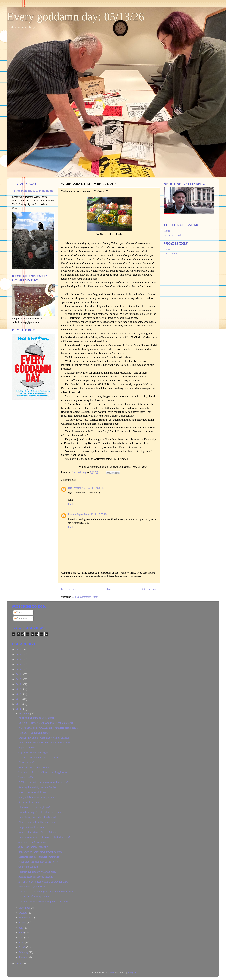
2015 (19, 704)
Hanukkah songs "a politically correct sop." (40, 812)
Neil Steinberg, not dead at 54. (34, 887)
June (22, 933)
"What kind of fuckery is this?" (34, 897)
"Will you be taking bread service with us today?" (44, 782)
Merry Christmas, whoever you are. (36, 797)
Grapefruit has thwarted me (32, 827)
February (24, 952)
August (23, 923)
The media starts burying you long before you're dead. (46, 892)
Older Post (150, 589)
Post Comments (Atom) (87, 597)
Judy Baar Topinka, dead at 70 (34, 847)
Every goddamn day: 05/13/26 (76, 17)
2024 (19, 660)
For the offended (172, 235)
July (21, 928)
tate (70, 488)
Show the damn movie (30, 802)
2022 (19, 670)
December (24, 713)
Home (110, 589)
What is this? (170, 254)
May (22, 938)
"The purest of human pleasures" (35, 733)
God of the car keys (28, 867)
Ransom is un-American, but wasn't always (40, 852)
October (23, 913)
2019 (19, 684)
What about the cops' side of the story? (38, 862)
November (25, 908)
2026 (19, 650)
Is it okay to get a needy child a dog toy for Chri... (44, 882)
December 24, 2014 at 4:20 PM (89, 488)
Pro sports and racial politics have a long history (43, 772)
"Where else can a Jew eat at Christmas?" (39, 757)
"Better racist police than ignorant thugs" (39, 857)
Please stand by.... (27, 777)
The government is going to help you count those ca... (46, 901)
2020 (19, 679)
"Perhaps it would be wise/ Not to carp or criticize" (44, 738)
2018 (19, 689)
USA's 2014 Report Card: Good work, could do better (46, 723)
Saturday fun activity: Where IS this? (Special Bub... (45, 743)
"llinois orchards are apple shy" (34, 807)
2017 (19, 694)
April (22, 943)
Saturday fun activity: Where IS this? (37, 787)
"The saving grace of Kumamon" (33, 191)
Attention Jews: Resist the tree (34, 768)
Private (72, 514)
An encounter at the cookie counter (36, 718)
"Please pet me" (26, 762)
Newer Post (69, 589)
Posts (18, 612)
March (23, 947)
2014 (19, 709)
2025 (19, 655)
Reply (71, 504)
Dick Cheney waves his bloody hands (37, 817)
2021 (19, 674)
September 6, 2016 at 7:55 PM (92, 514)
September (25, 918)
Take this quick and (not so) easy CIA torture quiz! (44, 837)
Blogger (132, 973)
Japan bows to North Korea (32, 792)
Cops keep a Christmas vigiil (33, 753)
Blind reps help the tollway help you (37, 822)
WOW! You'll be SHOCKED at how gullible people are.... (48, 728)
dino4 (111, 973)
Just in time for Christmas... (32, 842)
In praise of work (27, 748)
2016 (19, 699)
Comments (21, 618)
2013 (19, 964)
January (23, 957)
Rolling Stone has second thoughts (36, 877)
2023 (19, 665)
